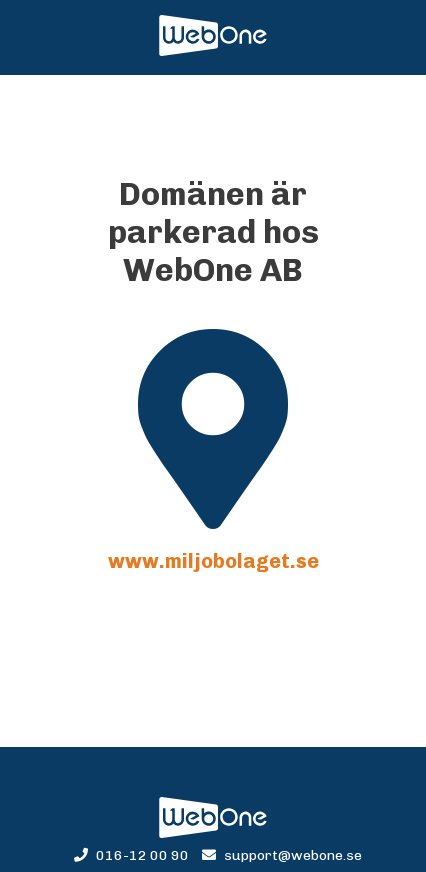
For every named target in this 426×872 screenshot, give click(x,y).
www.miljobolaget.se (213, 561)
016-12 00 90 (133, 855)
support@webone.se (282, 855)
